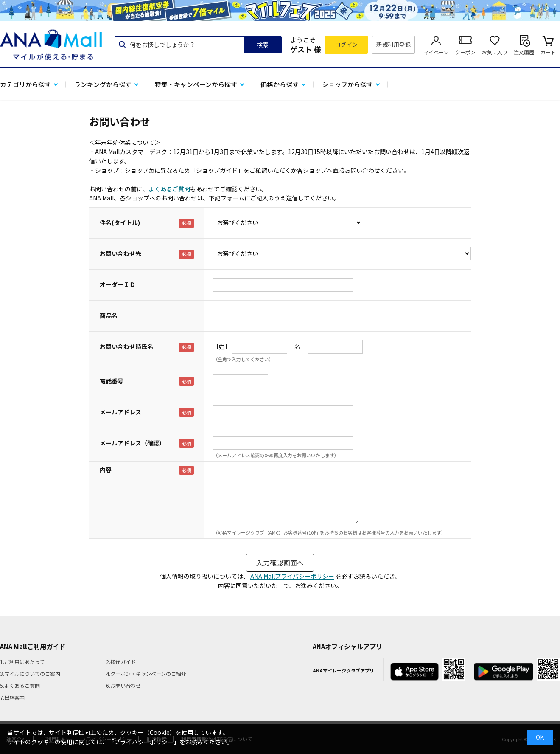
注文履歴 (524, 52)
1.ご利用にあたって (22, 662)
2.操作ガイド (121, 662)
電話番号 (112, 381)
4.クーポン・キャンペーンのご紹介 (146, 674)
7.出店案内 (12, 697)
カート (548, 52)
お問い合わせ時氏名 (126, 346)
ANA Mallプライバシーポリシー (292, 576)
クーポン (465, 52)
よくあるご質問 (169, 189)
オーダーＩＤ (118, 284)
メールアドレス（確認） (132, 443)
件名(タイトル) (120, 222)
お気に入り (495, 52)
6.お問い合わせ (123, 685)
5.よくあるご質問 (20, 685)
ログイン (347, 44)
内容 (106, 470)
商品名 (109, 315)
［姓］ (222, 346)
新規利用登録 (393, 44)
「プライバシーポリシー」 (144, 742)
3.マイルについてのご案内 (30, 674)
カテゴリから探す (25, 84)
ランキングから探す (103, 84)
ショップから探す (347, 84)
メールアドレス (120, 412)
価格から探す (280, 84)
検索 (263, 45)
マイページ (436, 52)
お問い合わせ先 (120, 253)
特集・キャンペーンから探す (196, 84)
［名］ (297, 346)
